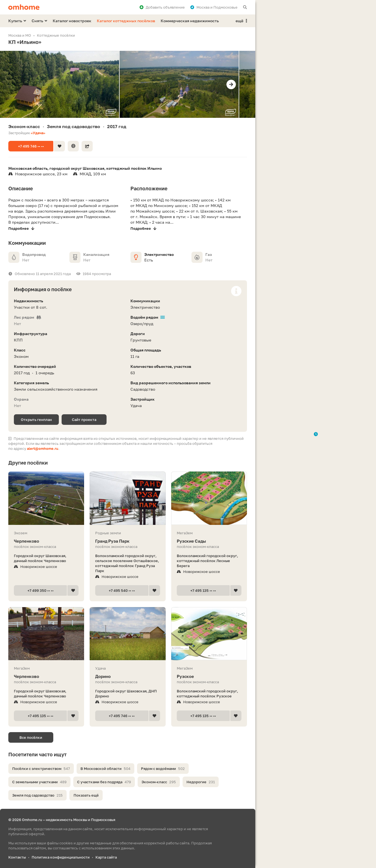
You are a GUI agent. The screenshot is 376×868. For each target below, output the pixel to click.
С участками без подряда (104, 782)
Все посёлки (31, 737)
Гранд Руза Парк (128, 541)
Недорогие (201, 782)
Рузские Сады (209, 541)
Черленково (46, 541)
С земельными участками (39, 782)
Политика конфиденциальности (61, 857)
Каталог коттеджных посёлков (126, 21)
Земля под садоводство (37, 795)
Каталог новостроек (72, 21)
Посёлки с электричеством (41, 769)
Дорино (128, 676)
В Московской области (105, 769)
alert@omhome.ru (43, 448)
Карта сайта (106, 857)
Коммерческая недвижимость (190, 21)
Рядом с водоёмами (163, 769)
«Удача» (38, 133)
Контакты (17, 857)
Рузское (209, 676)
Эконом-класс (159, 782)
